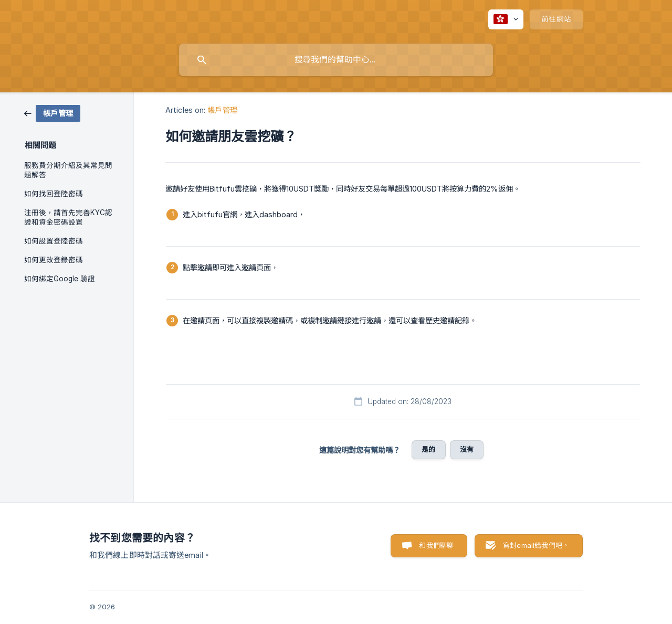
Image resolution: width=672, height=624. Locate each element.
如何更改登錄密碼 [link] (54, 260)
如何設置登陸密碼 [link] (54, 241)
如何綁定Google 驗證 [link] (60, 279)
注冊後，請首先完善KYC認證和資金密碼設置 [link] (68, 217)
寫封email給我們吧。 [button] (536, 545)
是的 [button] (428, 449)
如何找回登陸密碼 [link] (54, 194)
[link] (52, 113)
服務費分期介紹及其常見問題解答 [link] (68, 170)
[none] (506, 19)
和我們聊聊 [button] (436, 545)
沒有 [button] (467, 449)
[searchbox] (336, 60)
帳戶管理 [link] (222, 110)
